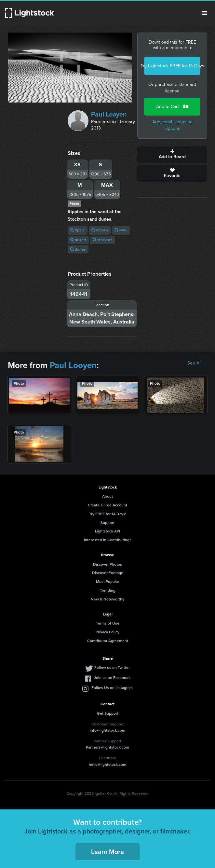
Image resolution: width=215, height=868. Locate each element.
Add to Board (172, 155)
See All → (197, 363)
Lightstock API (107, 531)
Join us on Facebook (112, 678)
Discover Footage (108, 573)
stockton (103, 240)
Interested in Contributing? (108, 540)
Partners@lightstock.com (107, 747)
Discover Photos (107, 564)
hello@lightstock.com (107, 765)
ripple (78, 230)
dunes (78, 249)
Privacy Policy (107, 632)
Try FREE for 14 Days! (108, 514)
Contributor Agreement (108, 641)
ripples (100, 230)
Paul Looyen (109, 114)
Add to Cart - (172, 107)
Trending (108, 590)
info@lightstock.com (107, 730)
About (107, 496)
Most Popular (107, 582)
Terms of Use (108, 623)
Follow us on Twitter (112, 668)
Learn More (107, 852)
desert (78, 240)
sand (121, 230)
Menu (205, 13)
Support (107, 523)
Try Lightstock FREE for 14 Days (172, 66)
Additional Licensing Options (172, 125)
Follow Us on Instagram (112, 688)
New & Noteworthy (107, 599)
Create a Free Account (107, 505)
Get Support (108, 713)
